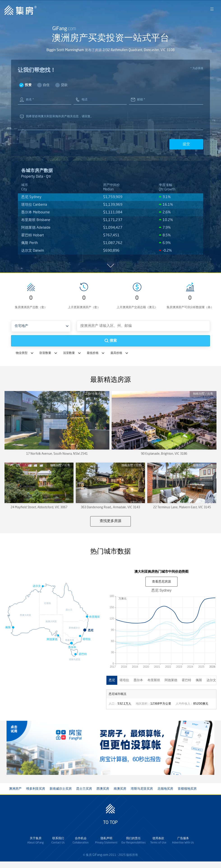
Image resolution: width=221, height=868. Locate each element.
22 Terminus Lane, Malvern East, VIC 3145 (182, 507)
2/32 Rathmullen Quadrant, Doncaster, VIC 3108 (139, 52)
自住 (46, 85)
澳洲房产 (15, 789)
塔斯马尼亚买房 (142, 789)
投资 (28, 85)
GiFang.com (100, 855)
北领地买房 (165, 789)
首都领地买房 (187, 789)
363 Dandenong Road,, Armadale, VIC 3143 (110, 507)
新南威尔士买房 (61, 789)
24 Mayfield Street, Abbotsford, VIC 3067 (39, 507)
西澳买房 (103, 789)
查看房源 (161, 582)
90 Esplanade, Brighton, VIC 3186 (164, 454)
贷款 (64, 85)
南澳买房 (120, 789)
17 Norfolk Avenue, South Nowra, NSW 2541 (57, 454)
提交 (186, 144)
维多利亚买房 (36, 789)
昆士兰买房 (84, 789)
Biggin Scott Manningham (65, 52)
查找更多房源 (110, 521)
